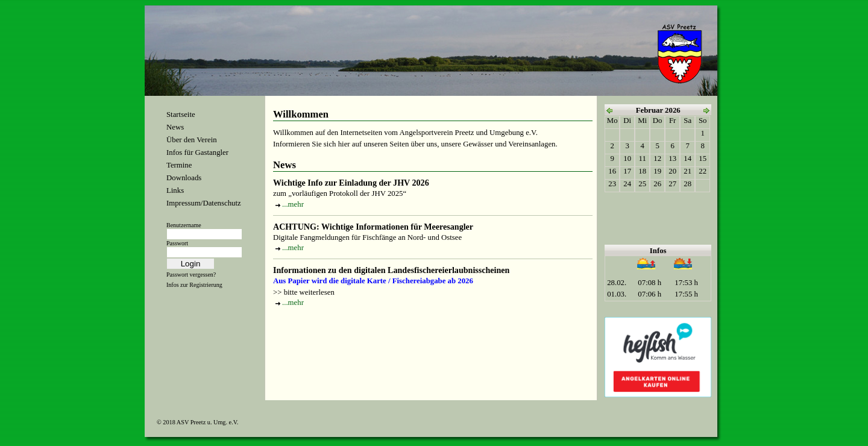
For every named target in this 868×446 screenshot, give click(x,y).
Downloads (184, 178)
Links (175, 190)
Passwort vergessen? (191, 275)
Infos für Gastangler (197, 152)
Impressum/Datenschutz (204, 203)
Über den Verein (192, 140)
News (175, 127)
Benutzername (184, 225)
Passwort (177, 243)
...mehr (293, 204)
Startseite (181, 115)
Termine (179, 165)
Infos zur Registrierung (194, 285)
